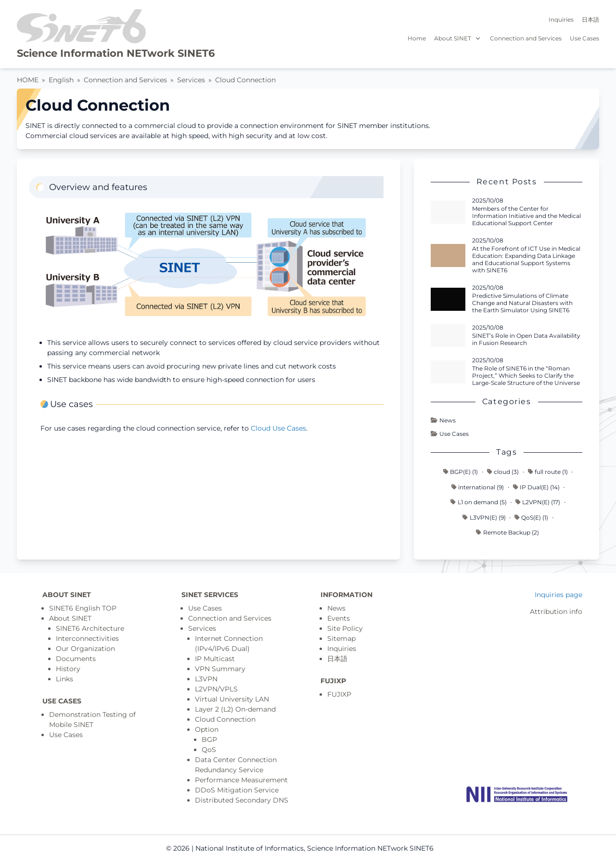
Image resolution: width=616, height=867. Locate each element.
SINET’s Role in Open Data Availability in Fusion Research (526, 339)
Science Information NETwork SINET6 (116, 53)
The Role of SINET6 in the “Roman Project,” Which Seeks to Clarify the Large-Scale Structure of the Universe (526, 376)
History (68, 669)
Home (417, 38)
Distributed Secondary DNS (242, 800)
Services (191, 80)
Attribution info (556, 612)
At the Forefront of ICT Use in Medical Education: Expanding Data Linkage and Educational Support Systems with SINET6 (526, 259)
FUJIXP (339, 694)
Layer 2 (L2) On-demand (235, 709)
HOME (28, 80)
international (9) (478, 487)
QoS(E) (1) (531, 517)
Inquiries (561, 19)
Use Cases (584, 38)
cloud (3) (503, 472)
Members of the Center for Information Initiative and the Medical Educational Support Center (526, 216)
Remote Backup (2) (507, 532)
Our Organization (85, 649)
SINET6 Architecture (90, 628)
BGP (209, 739)
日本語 (590, 19)
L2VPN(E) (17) (538, 502)
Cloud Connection (245, 80)
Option (207, 729)
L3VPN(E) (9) (484, 517)
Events (339, 618)
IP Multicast (215, 659)
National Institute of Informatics (250, 848)
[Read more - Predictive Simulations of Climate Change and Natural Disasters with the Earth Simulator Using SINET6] (448, 299)
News (443, 420)
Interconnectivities (87, 638)
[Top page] (517, 794)
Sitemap (341, 638)
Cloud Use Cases (278, 428)
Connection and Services (526, 38)
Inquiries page (558, 595)
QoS (209, 750)
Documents (76, 659)
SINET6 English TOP (83, 608)
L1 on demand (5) (478, 502)
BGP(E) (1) (461, 472)
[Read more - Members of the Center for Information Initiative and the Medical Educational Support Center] (448, 212)
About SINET (458, 38)
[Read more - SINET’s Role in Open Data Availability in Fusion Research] (448, 335)
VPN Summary (220, 669)
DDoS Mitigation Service (237, 790)
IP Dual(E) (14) (536, 487)
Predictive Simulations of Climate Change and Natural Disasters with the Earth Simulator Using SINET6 (522, 303)
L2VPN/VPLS (216, 689)
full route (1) (548, 472)
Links (64, 679)
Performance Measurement (241, 780)
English (61, 80)
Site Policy (345, 628)
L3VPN (206, 679)
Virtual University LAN (232, 699)
